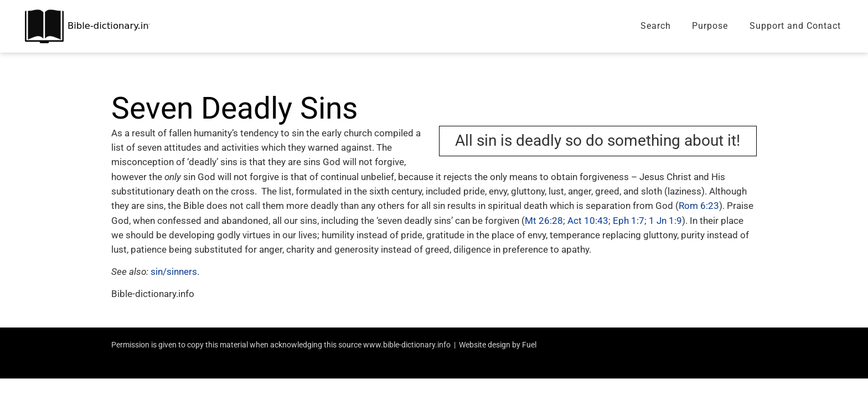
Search (656, 26)
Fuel (529, 345)
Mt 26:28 (544, 221)
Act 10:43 (588, 221)
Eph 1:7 (629, 221)
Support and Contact (795, 26)
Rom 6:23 (699, 206)
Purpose (710, 26)
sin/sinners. (175, 272)
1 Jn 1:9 (665, 221)
